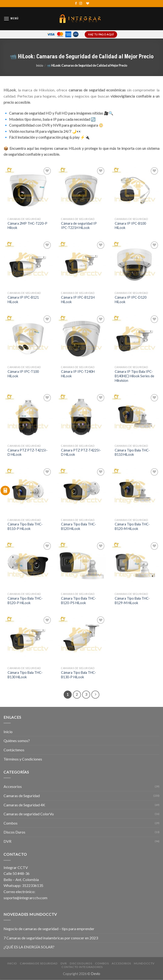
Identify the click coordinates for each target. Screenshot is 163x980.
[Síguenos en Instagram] (81, 4)
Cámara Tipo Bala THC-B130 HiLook (25, 675)
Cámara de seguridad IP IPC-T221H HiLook (79, 226)
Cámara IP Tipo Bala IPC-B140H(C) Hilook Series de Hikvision (134, 376)
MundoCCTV (144, 963)
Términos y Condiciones (23, 759)
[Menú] (11, 19)
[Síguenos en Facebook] (76, 4)
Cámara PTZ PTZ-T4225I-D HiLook (81, 452)
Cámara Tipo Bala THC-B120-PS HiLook (79, 601)
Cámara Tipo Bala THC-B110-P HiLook (25, 526)
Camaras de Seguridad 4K (24, 805)
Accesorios (13, 786)
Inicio (40, 65)
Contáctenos (14, 750)
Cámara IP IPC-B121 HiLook (23, 300)
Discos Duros (14, 832)
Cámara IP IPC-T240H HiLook (78, 374)
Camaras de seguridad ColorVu (29, 814)
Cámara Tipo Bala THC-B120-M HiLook (132, 526)
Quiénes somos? (17, 741)
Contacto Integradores (82, 967)
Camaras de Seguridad (22, 796)
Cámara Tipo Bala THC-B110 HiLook (132, 452)
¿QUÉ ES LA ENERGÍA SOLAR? (29, 947)
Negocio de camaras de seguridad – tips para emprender (49, 929)
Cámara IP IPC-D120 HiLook (131, 300)
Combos (11, 823)
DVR (7, 841)
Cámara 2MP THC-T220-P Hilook (27, 226)
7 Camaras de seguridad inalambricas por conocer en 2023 (51, 938)
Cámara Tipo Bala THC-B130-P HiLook (79, 675)
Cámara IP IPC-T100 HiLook (23, 374)
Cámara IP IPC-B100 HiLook (130, 226)
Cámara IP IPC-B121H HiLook (78, 300)
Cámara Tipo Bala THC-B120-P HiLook (25, 601)
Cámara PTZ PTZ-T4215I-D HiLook (28, 452)
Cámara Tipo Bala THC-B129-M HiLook (132, 601)
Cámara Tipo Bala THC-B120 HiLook (79, 526)
